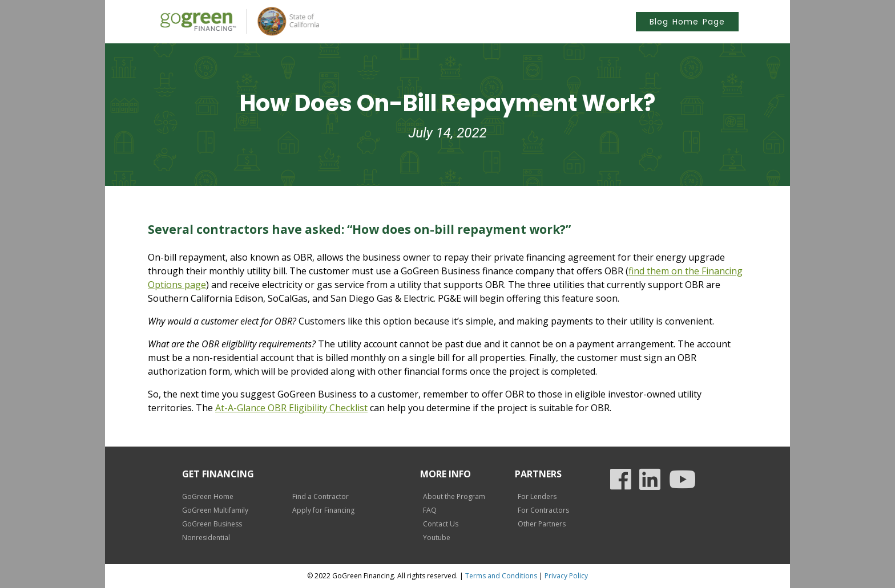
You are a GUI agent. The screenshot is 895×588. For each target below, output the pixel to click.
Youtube (437, 538)
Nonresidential (206, 538)
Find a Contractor (320, 496)
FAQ (430, 510)
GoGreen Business (212, 524)
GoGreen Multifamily (215, 510)
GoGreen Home (208, 496)
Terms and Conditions (501, 576)
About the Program (454, 496)
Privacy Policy (566, 576)
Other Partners (542, 524)
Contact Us (441, 524)
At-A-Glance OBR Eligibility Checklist (291, 408)
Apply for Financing (323, 510)
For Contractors (543, 510)
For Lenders (537, 496)
